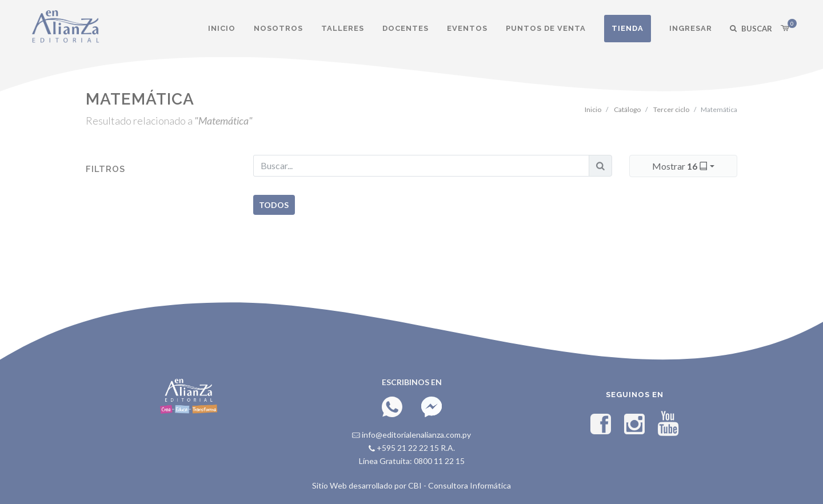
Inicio (593, 109)
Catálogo (627, 109)
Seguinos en (635, 395)
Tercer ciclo (671, 109)
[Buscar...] (421, 166)
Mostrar (681, 166)
